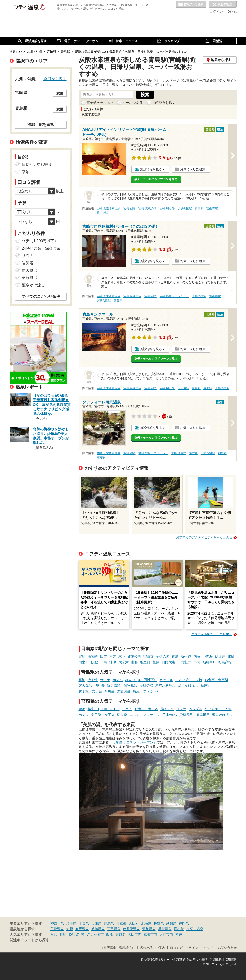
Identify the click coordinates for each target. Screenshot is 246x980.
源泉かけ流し (188, 685)
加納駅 (222, 453)
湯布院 (179, 929)
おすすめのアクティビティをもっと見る (204, 537)
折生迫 (186, 656)
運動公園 (134, 656)
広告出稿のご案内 (153, 948)
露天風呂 (85, 685)
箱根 (70, 929)
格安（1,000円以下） (141, 680)
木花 (122, 656)
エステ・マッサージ (145, 715)
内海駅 (208, 388)
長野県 (159, 923)
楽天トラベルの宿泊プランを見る (156, 179)
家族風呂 (124, 691)
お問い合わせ (227, 948)
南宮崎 (93, 656)
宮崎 (82, 656)
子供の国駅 (185, 208)
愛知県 (171, 923)
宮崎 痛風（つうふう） (174, 296)
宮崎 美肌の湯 (147, 208)
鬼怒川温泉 (195, 929)
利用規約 (216, 960)
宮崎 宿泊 (129, 208)
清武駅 (193, 453)
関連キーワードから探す (29, 940)
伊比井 (220, 656)
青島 (175, 656)
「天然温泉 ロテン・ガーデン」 (133, 742)
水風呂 (110, 691)
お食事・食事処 (216, 680)
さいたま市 (95, 934)
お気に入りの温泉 (191, 5)
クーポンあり (133, 103)
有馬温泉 (82, 929)
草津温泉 (57, 929)
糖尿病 (206, 685)
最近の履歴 (223, 5)
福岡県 (184, 923)
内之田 (84, 662)
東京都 (121, 923)
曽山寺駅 (212, 208)
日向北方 (184, 662)
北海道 (146, 923)
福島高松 (225, 662)
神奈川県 (57, 923)
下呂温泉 (114, 929)
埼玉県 (71, 923)
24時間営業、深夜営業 (41, 248)
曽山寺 (148, 656)
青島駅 (199, 208)
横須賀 (74, 934)
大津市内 (166, 934)
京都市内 (150, 934)
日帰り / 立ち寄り (37, 164)
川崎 (63, 934)
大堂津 (123, 662)
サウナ (105, 680)
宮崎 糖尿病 (179, 453)
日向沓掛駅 (208, 453)
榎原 (156, 662)
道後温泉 (149, 929)
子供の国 (163, 656)
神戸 (179, 934)
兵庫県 (96, 923)
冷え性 (93, 680)
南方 (113, 656)
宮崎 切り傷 (167, 208)
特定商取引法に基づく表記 (190, 960)
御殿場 (120, 934)
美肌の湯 (146, 685)
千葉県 (84, 923)
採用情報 (231, 960)
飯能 (110, 934)
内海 (197, 656)
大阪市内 (135, 934)
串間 (197, 662)
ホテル (118, 680)
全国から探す (55, 79)
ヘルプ (208, 948)
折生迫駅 (102, 213)
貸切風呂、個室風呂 (122, 685)
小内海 (208, 656)
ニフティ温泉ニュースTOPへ (212, 634)
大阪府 (134, 923)
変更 (60, 93)
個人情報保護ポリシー (155, 960)
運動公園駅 (104, 301)
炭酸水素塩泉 (166, 685)
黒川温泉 (165, 929)
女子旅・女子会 (90, 691)
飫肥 (94, 662)
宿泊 (82, 680)
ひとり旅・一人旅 (189, 680)
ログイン (216, 12)
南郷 (134, 662)
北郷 (231, 656)
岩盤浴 (28, 263)
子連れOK (170, 715)
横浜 (54, 934)
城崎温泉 (98, 929)
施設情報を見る (151, 169)
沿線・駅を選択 (41, 124)
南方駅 (101, 457)
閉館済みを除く (164, 103)
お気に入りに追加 (193, 169)
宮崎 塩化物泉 (132, 296)
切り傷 (99, 685)
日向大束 (168, 662)
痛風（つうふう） (146, 691)
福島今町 (209, 662)
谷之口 (145, 662)
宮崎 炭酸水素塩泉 (108, 208)
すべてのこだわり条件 (41, 296)
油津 (113, 662)
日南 (104, 662)
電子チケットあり (100, 103)
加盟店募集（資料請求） (118, 948)
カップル (166, 680)
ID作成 (232, 12)
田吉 (104, 656)
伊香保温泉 (131, 929)
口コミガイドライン (184, 948)
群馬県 (109, 923)
